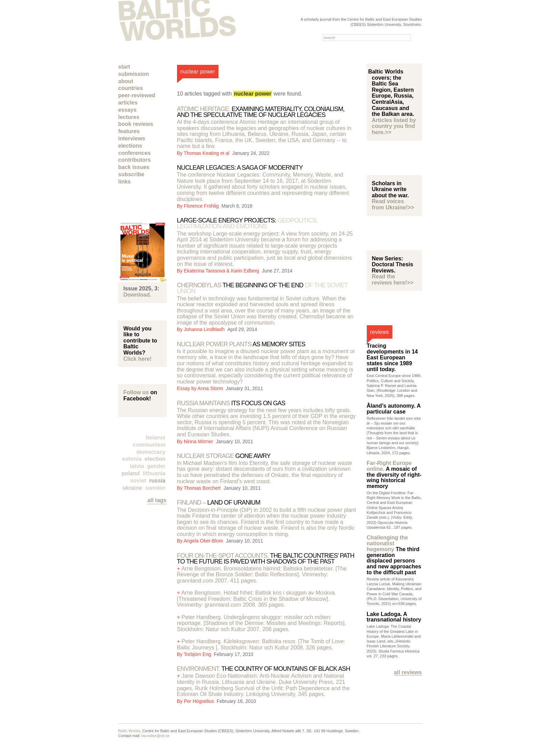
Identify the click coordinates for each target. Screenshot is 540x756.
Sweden (155, 488)
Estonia (132, 459)
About (126, 81)
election (155, 459)
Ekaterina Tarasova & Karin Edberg (222, 271)
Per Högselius (200, 701)
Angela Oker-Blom (204, 541)
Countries (131, 88)
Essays (127, 110)
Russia (157, 481)
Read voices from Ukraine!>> (393, 204)
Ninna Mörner (199, 441)
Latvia (137, 466)
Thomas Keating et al (207, 153)
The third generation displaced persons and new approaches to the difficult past (394, 555)
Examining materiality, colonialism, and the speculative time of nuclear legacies (261, 112)
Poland (130, 473)
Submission (134, 74)
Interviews (132, 138)
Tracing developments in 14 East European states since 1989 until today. (392, 357)
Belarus (156, 437)
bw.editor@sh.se (156, 736)
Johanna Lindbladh (205, 329)
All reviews (408, 672)
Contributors (135, 160)
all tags (157, 500)
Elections (130, 146)
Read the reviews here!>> (393, 280)
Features (129, 131)
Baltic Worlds (129, 731)
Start (124, 67)
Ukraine (132, 488)
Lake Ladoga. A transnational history (394, 617)
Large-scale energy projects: (247, 223)
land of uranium (219, 503)
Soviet (138, 481)
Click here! (138, 359)
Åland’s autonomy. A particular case (394, 409)
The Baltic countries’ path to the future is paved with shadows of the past (266, 559)
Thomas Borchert (203, 488)
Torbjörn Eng (198, 654)
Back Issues (134, 167)
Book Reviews (136, 124)
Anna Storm (211, 388)
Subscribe (131, 174)
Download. (138, 295)
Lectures (129, 117)
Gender (156, 466)
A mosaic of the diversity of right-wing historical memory (394, 475)
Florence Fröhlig (202, 206)
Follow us (136, 392)
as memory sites (241, 344)
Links (125, 182)
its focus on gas (231, 403)
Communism (149, 445)
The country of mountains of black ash (264, 669)
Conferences (135, 153)
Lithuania (154, 473)
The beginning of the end (262, 288)
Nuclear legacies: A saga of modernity (240, 168)
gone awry (224, 456)
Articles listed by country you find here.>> (394, 126)
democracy (151, 452)
